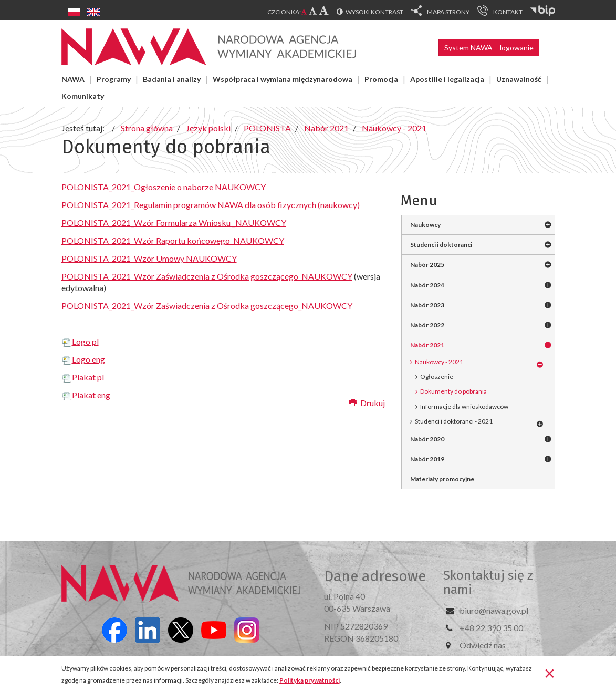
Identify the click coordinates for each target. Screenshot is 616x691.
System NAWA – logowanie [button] (489, 48)
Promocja (381, 79)
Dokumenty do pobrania (453, 391)
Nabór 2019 (427, 459)
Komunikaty (83, 96)
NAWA (73, 79)
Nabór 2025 (427, 265)
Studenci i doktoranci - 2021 (454, 421)
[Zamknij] (550, 673)
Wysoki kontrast (374, 12)
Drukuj (367, 403)
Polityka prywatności (310, 680)
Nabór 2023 (427, 305)
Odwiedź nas (483, 645)
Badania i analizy (172, 79)
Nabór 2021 (427, 345)
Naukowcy (425, 225)
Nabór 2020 (427, 439)
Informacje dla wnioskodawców (464, 406)
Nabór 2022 (427, 325)
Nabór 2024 (427, 285)
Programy (114, 79)
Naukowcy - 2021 (439, 362)
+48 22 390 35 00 (491, 628)
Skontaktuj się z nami (488, 582)
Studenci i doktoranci (441, 245)
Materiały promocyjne (442, 479)
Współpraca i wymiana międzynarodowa (283, 79)
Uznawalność (519, 79)
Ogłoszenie (437, 377)
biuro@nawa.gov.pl (494, 610)
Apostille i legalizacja (447, 79)
